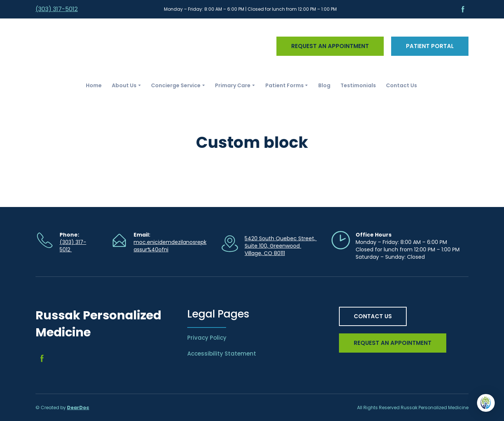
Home (94, 85)
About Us (124, 85)
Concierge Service (176, 85)
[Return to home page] (85, 46)
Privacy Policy (207, 338)
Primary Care (233, 85)
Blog (324, 85)
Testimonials (358, 85)
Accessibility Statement (222, 354)
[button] (463, 9)
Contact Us (401, 85)
